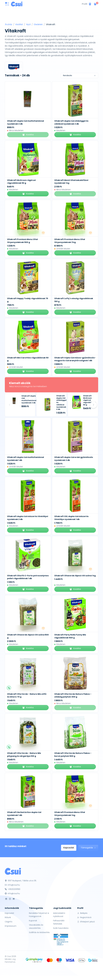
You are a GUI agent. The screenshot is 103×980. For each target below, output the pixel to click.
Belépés (82, 913)
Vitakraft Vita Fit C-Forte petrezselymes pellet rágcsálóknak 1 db (28, 577)
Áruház (9, 24)
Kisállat (19, 24)
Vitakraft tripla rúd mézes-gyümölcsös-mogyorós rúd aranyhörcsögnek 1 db (75, 359)
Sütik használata (61, 928)
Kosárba (75, 135)
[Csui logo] (17, 4)
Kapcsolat (69, 848)
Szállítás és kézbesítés (39, 932)
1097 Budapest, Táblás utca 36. (21, 881)
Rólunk (8, 917)
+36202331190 (13, 889)
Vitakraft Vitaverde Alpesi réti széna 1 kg (75, 576)
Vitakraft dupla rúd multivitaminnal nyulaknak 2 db (29, 399)
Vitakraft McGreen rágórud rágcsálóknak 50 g (21, 182)
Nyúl (28, 24)
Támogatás (88, 848)
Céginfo (9, 922)
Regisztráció (84, 917)
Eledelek (38, 24)
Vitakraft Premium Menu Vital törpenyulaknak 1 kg (70, 814)
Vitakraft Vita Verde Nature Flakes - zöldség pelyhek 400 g (73, 695)
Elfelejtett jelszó (86, 922)
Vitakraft (51, 24)
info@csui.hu (12, 885)
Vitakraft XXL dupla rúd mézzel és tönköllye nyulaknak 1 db (71, 518)
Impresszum (11, 926)
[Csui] (13, 871)
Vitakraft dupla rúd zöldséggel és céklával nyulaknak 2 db (71, 122)
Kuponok (33, 921)
